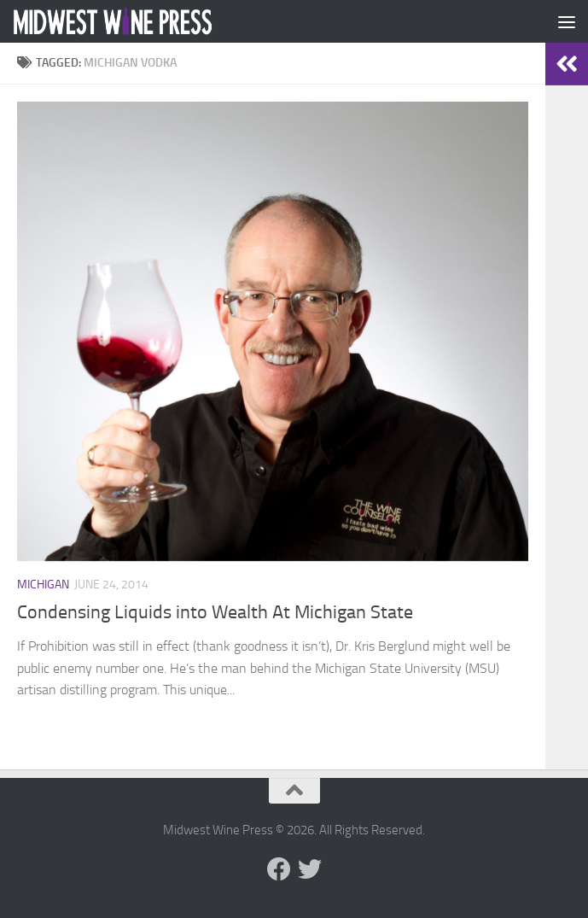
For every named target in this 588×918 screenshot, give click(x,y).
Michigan (43, 585)
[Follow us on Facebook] (279, 869)
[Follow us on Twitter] (310, 869)
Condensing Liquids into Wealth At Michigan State (215, 612)
